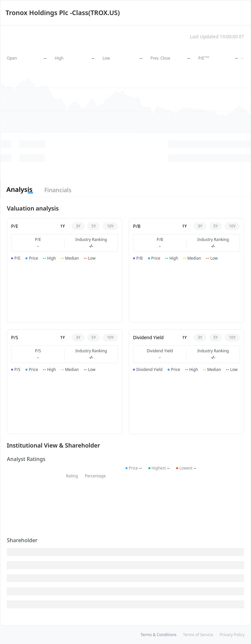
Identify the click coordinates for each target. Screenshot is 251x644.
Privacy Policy (232, 635)
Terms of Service (198, 635)
